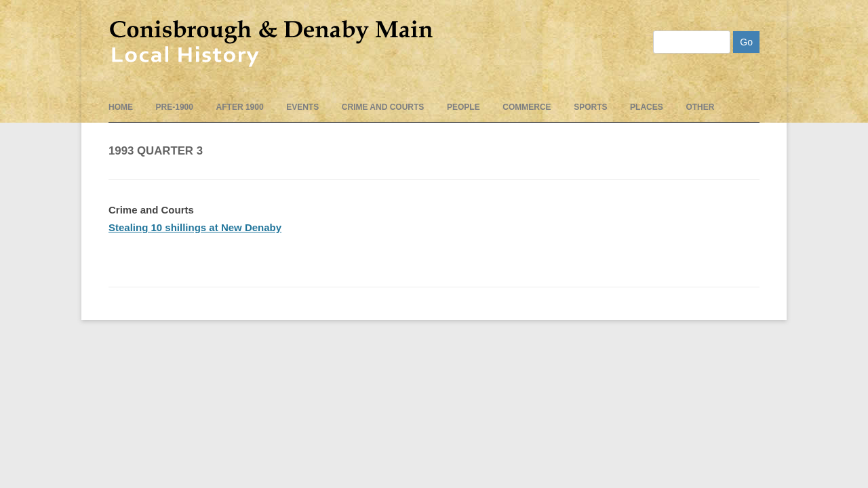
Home (121, 107)
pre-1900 (175, 107)
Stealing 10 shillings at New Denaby (195, 227)
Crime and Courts (383, 107)
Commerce (527, 107)
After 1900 (240, 107)
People (463, 107)
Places (647, 107)
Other (700, 107)
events (302, 107)
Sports (590, 107)
